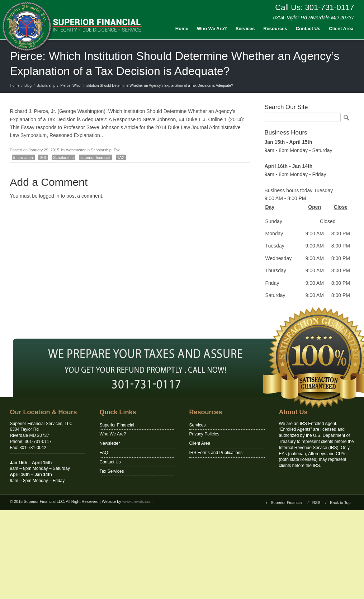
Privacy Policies (204, 434)
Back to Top (340, 503)
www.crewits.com (137, 501)
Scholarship (46, 86)
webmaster (76, 150)
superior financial (95, 157)
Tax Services (112, 471)
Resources (275, 29)
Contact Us (308, 29)
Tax (117, 150)
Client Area (341, 29)
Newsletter (110, 443)
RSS (316, 503)
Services (245, 29)
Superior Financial (117, 425)
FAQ (104, 453)
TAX (121, 157)
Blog (28, 86)
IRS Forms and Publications (216, 453)
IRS (43, 157)
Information (23, 157)
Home (182, 29)
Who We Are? (212, 29)
